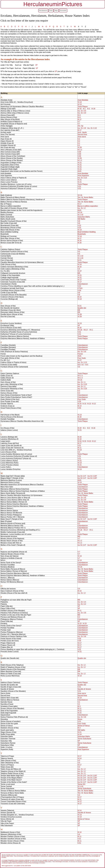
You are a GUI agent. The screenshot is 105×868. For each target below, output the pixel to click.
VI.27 (80, 271)
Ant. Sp (80, 126)
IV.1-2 (80, 150)
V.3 (79, 452)
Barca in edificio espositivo (88, 206)
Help (56, 11)
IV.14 (80, 758)
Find (51, 11)
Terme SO (81, 784)
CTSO (80, 288)
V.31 (79, 186)
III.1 (84, 109)
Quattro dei (82, 308)
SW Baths (81, 219)
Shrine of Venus (84, 726)
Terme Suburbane (84, 739)
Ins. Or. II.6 (82, 111)
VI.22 (80, 624)
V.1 (79, 702)
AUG (79, 171)
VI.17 (80, 280)
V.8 (79, 221)
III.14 (80, 297)
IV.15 (84, 404)
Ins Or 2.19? (92, 476)
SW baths (81, 730)
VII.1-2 (80, 376)
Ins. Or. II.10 (92, 128)
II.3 (79, 391)
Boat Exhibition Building (87, 232)
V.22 (79, 286)
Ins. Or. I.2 (82, 208)
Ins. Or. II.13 (82, 178)
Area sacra (82, 137)
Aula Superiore (83, 176)
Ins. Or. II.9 (82, 113)
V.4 (79, 269)
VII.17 (86, 330)
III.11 (80, 448)
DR (79, 310)
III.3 (79, 706)
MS (79, 273)
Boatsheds (82, 234)
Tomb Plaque (83, 107)
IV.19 (80, 264)
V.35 (79, 402)
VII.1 (91, 330)
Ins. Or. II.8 (82, 352)
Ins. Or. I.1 (82, 382)
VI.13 (80, 102)
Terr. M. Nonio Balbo (85, 197)
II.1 (79, 143)
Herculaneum (43, 11)
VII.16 (80, 195)
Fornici (80, 354)
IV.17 (80, 204)
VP (36, 65)
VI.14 (80, 236)
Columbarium (83, 284)
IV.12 (94, 404)
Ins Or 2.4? (82, 476)
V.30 (79, 152)
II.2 (79, 139)
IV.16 (80, 404)
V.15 (79, 225)
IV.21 (80, 260)
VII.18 (80, 330)
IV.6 (79, 365)
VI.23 (84, 624)
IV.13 (89, 404)
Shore (80, 719)
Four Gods (82, 358)
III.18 (93, 109)
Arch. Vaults (82, 132)
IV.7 (83, 365)
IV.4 (79, 115)
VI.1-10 (80, 215)
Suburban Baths (84, 217)
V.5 (79, 252)
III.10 (80, 267)
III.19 (80, 109)
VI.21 (80, 163)
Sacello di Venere (84, 689)
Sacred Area (82, 135)
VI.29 (80, 147)
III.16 (80, 241)
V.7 (79, 122)
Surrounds (63, 11)
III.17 (80, 119)
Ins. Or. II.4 (82, 602)
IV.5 (87, 365)
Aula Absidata (83, 100)
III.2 (89, 109)
